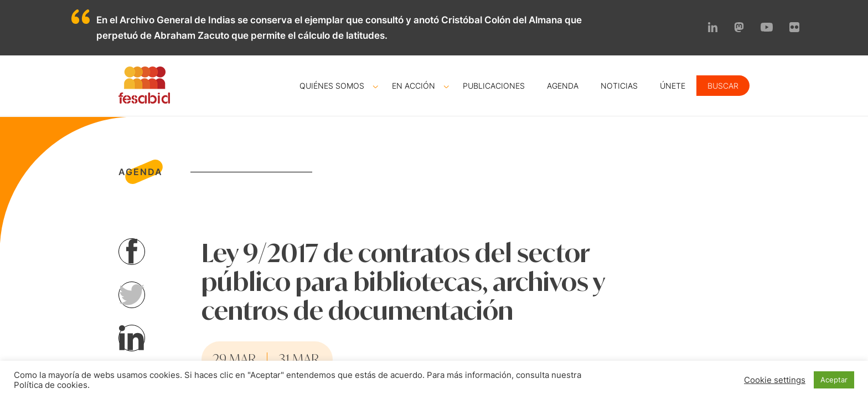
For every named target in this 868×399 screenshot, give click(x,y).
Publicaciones (494, 86)
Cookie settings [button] (775, 380)
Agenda (563, 86)
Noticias (619, 86)
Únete (673, 86)
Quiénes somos (332, 86)
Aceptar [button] (834, 380)
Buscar (723, 86)
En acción (414, 86)
